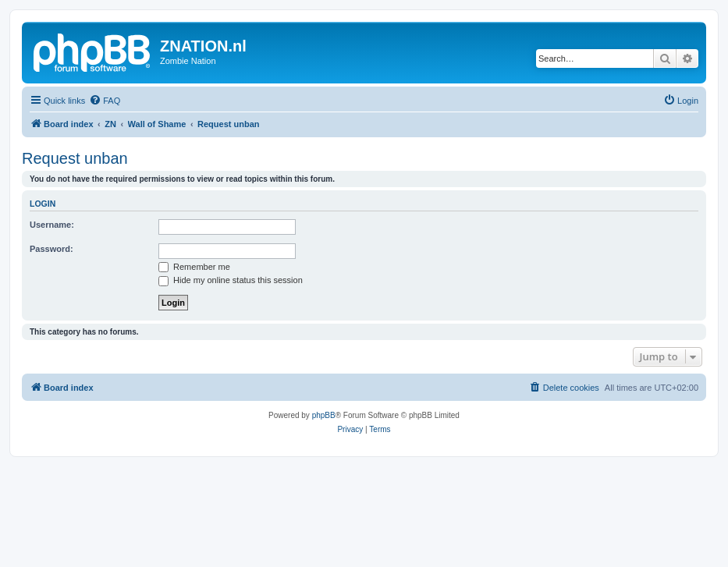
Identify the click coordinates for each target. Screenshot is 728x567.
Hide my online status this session (231, 280)
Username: (52, 225)
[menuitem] (105, 101)
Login (43, 204)
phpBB (324, 415)
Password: (51, 249)
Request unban (75, 158)
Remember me (194, 267)
